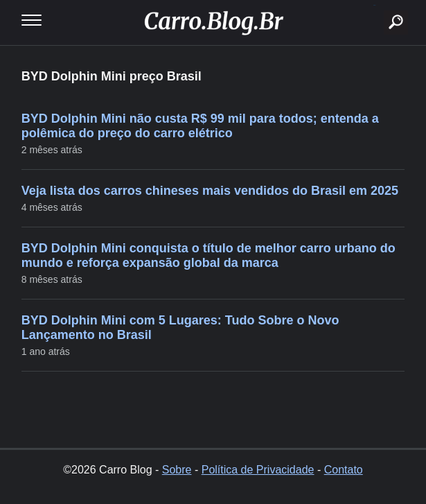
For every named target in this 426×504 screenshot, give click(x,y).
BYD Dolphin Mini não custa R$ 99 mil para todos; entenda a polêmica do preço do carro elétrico (200, 126)
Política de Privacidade (258, 470)
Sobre (177, 470)
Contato (344, 470)
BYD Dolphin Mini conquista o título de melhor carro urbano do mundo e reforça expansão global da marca (208, 255)
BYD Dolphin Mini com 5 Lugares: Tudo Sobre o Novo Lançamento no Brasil (180, 328)
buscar (374, 5)
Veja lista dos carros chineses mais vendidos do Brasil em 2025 (210, 191)
